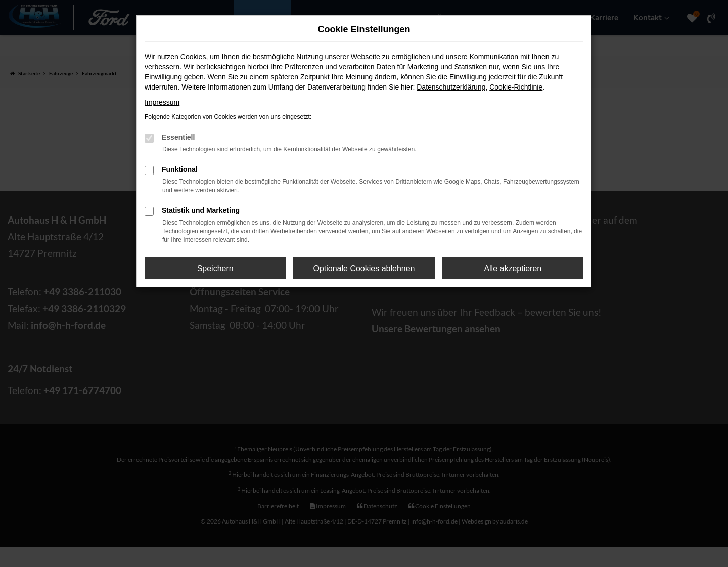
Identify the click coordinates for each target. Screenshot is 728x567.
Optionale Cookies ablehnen (364, 268)
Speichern (215, 268)
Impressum (162, 102)
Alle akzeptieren (513, 268)
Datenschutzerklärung (451, 87)
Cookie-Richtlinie (516, 87)
